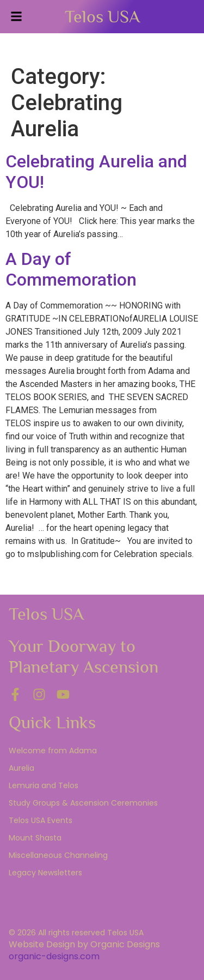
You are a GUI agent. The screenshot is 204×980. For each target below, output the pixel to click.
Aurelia (21, 768)
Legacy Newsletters (45, 873)
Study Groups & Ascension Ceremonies (83, 803)
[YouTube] (63, 694)
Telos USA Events (41, 820)
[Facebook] (15, 694)
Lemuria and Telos (44, 785)
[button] (16, 16)
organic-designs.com (54, 956)
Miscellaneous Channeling (58, 855)
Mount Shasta (35, 838)
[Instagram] (39, 694)
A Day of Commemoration (71, 269)
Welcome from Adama (53, 751)
